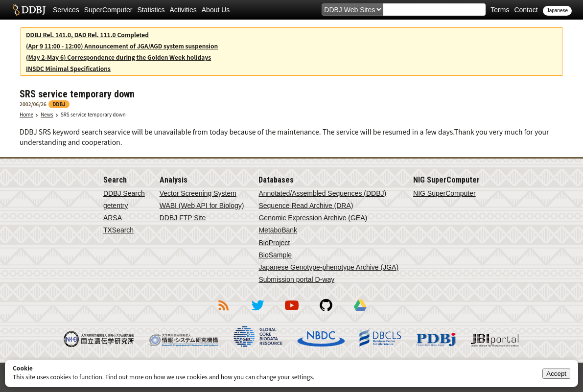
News (47, 114)
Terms (500, 10)
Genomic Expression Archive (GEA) (313, 218)
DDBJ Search (124, 193)
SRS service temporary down (93, 114)
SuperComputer (108, 10)
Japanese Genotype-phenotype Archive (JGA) (328, 267)
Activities (183, 10)
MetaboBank (278, 230)
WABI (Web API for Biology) (202, 206)
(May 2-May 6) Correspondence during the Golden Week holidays (118, 57)
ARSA (113, 218)
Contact (526, 10)
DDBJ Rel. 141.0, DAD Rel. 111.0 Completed (87, 35)
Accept (556, 374)
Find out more (125, 377)
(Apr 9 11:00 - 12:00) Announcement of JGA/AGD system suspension (122, 46)
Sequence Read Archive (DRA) (306, 206)
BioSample (275, 255)
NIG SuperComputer (444, 193)
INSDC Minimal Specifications (68, 68)
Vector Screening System (198, 193)
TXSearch (118, 230)
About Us (216, 10)
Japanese (557, 11)
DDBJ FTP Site (183, 218)
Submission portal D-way (296, 279)
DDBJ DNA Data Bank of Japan (29, 10)
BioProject (274, 243)
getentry (116, 206)
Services (66, 10)
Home (26, 114)
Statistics (151, 10)
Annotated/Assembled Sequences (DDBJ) (322, 193)
